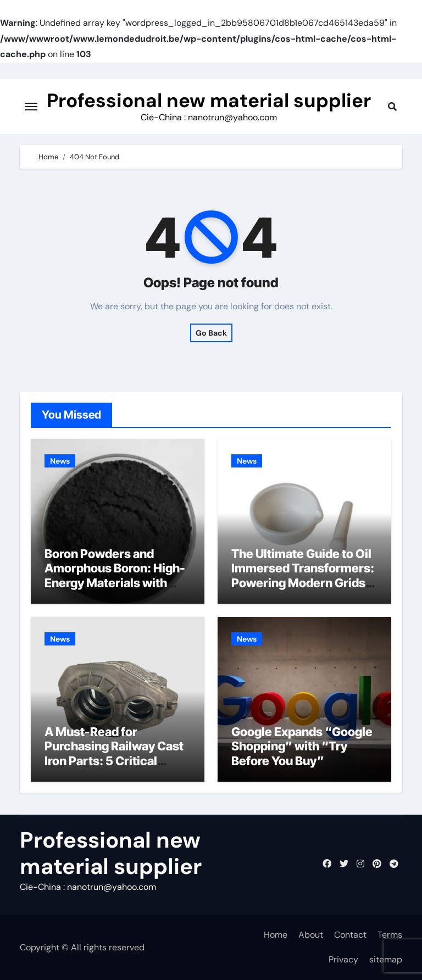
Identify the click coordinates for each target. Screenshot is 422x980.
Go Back (211, 333)
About (311, 935)
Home (276, 935)
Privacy (343, 959)
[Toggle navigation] (31, 107)
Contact (350, 935)
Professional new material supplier (209, 101)
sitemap (386, 959)
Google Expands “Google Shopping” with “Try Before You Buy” (302, 746)
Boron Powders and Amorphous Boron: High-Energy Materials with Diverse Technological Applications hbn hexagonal (115, 590)
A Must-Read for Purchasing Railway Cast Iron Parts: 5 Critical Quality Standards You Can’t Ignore (114, 761)
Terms (390, 935)
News (60, 461)
